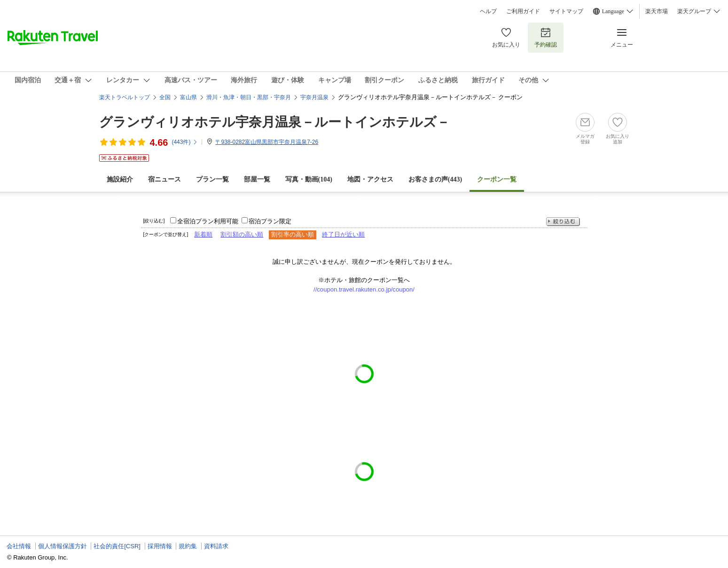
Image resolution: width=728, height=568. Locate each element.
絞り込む (563, 222)
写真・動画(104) (309, 179)
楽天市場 (657, 11)
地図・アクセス (370, 179)
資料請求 (216, 546)
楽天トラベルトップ (125, 97)
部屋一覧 (257, 179)
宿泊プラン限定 (270, 221)
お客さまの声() (435, 179)
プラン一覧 (212, 179)
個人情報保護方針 (63, 546)
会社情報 (19, 546)
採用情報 (160, 546)
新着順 (203, 234)
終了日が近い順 (343, 234)
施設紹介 (120, 179)
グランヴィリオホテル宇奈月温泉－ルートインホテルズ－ (274, 122)
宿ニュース (164, 179)
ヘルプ (488, 11)
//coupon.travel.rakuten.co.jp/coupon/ (364, 289)
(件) (185, 142)
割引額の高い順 (242, 234)
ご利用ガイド (523, 11)
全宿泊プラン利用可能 (208, 221)
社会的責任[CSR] (117, 546)
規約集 (188, 546)
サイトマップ (566, 11)
